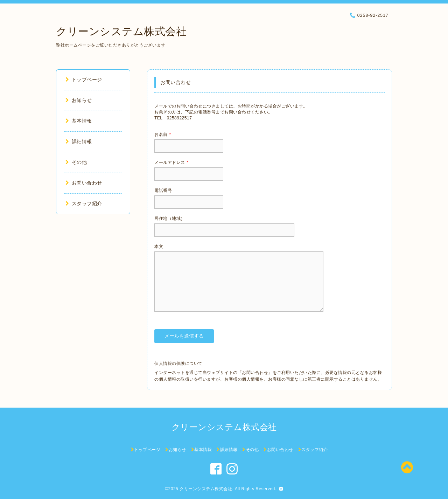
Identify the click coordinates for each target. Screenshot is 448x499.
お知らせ (79, 100)
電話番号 (163, 190)
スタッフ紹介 (84, 203)
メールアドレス (171, 162)
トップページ (84, 79)
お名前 (163, 134)
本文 (159, 247)
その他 (76, 162)
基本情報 (79, 121)
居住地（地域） (170, 219)
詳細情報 (79, 141)
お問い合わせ (84, 183)
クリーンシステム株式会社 (121, 31)
